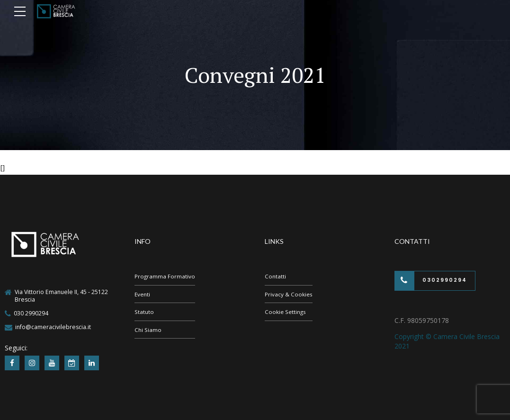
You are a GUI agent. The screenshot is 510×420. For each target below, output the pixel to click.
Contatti (275, 276)
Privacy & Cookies (289, 295)
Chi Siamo (148, 331)
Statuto (144, 313)
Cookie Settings (286, 313)
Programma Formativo (165, 276)
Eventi (143, 295)
